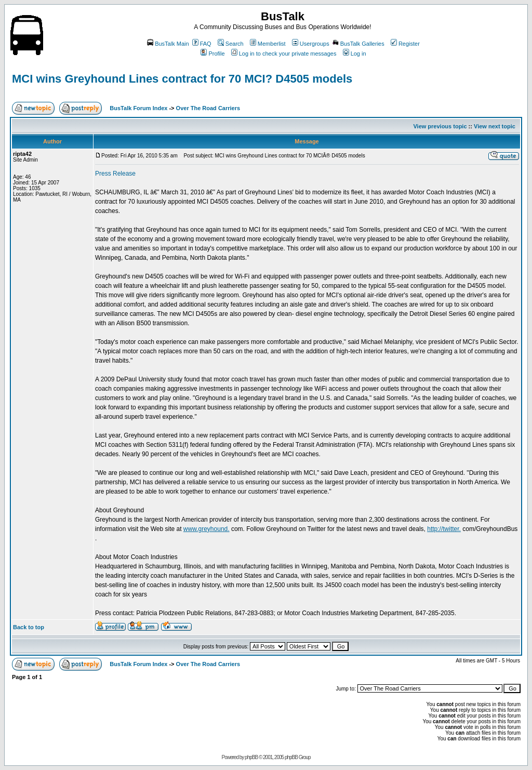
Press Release (115, 174)
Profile (212, 54)
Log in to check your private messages (284, 54)
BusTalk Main (168, 44)
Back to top (29, 627)
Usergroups (311, 44)
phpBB (251, 757)
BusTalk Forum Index (138, 108)
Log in (355, 54)
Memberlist (268, 44)
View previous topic (440, 126)
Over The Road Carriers (208, 108)
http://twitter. (444, 529)
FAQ (202, 44)
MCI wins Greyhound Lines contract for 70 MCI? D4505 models (182, 79)
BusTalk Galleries (358, 44)
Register (405, 44)
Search (231, 44)
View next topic (495, 126)
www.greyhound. (207, 529)
